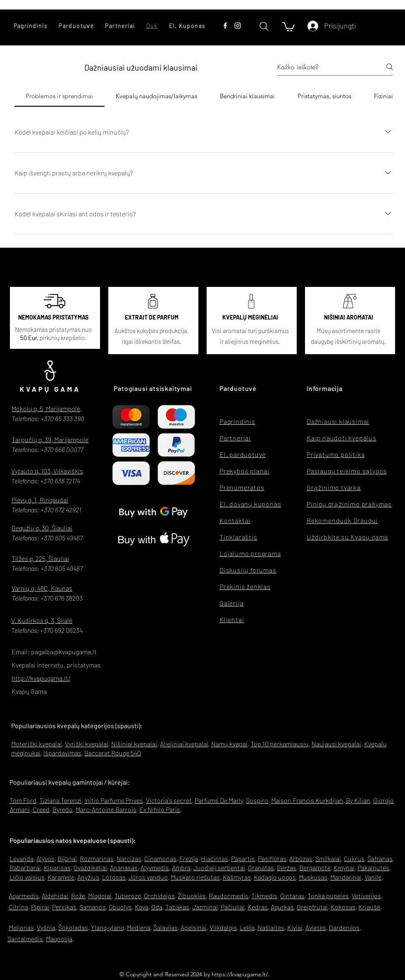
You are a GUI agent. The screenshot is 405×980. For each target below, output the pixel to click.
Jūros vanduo (148, 877)
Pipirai (40, 907)
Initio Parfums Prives (114, 800)
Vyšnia (46, 927)
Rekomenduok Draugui (342, 520)
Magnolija (59, 939)
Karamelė (61, 877)
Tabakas (177, 907)
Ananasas (124, 868)
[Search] (264, 26)
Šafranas (380, 858)
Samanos (93, 907)
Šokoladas (73, 927)
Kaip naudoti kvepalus (342, 438)
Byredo (63, 809)
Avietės (316, 927)
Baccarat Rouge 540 (113, 753)
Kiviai (295, 927)
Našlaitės (271, 927)
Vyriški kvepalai (87, 744)
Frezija (189, 858)
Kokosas (343, 907)
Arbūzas (301, 858)
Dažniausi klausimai (338, 421)
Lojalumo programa (250, 553)
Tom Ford (23, 800)
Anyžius (88, 877)
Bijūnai (67, 858)
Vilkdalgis (223, 927)
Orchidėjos (159, 896)
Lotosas (114, 877)
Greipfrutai (312, 907)
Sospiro (257, 800)
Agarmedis (24, 896)
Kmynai (344, 868)
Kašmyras (237, 877)
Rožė (78, 896)
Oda (157, 907)
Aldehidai (55, 896)
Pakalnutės (373, 868)
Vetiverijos (366, 896)
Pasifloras (272, 858)
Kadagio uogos (275, 877)
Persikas (64, 907)
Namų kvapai (229, 744)
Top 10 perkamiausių (280, 744)
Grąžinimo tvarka (334, 487)
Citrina (18, 907)
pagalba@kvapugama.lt (64, 652)
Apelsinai (194, 927)
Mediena (139, 927)
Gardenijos (344, 927)
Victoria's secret (169, 800)
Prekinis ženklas (245, 586)
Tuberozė (128, 896)
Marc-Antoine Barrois (106, 809)
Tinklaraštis (238, 537)
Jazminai (205, 907)
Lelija (247, 927)
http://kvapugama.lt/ (41, 678)
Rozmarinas (97, 858)
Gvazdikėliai (90, 868)
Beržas (287, 868)
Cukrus (354, 858)
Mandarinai (346, 877)
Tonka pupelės (328, 896)
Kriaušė (369, 907)
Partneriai (235, 438)
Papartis (243, 858)
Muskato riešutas (195, 877)
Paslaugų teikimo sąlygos (347, 471)
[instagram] (238, 26)
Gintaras (292, 896)
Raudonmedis (229, 896)
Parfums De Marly (219, 800)
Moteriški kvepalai (37, 744)
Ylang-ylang (107, 927)
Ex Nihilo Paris (160, 809)
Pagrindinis (237, 421)
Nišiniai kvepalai (134, 744)
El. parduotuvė (243, 454)
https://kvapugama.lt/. (241, 974)
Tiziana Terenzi (60, 800)
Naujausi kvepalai (336, 744)
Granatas (261, 868)
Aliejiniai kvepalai (184, 744)
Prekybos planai (244, 471)
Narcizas (129, 858)
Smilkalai (328, 858)
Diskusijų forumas (248, 570)
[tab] (60, 96)
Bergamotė (315, 868)
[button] (76, 26)
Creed (41, 809)
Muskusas (313, 877)
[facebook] (225, 26)
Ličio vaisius (27, 877)
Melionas (21, 927)
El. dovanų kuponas (250, 504)
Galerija (231, 603)
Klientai (232, 619)
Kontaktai (235, 520)
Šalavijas (166, 927)
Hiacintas (214, 858)
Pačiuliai (233, 907)
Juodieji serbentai (219, 868)
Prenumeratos (242, 487)
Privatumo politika (336, 454)
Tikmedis (264, 896)
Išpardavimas (62, 753)
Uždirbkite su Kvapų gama (347, 537)
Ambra (181, 868)
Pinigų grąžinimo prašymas (349, 504)
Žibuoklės (192, 896)
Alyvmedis (155, 868)
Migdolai (100, 896)
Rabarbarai (25, 868)
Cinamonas (160, 858)
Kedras (258, 907)
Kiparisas (57, 868)
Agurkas (282, 907)
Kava (142, 907)
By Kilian (358, 800)
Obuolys (120, 907)
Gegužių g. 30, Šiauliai (42, 528)
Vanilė (373, 877)
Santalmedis (25, 939)
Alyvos (45, 858)
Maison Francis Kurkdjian (307, 800)
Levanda (21, 858)
